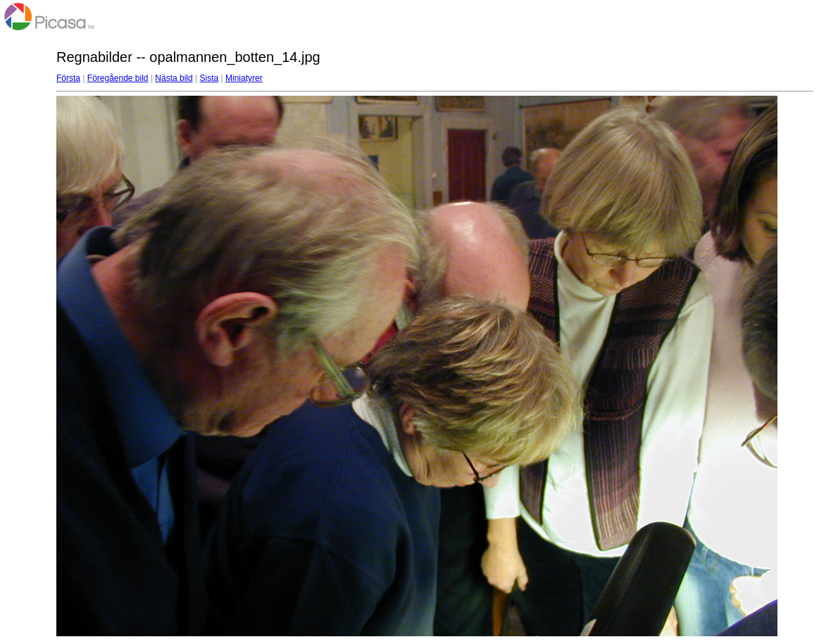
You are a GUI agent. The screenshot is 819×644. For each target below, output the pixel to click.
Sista (210, 78)
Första (68, 78)
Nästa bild (174, 78)
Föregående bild (118, 78)
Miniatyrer (244, 78)
